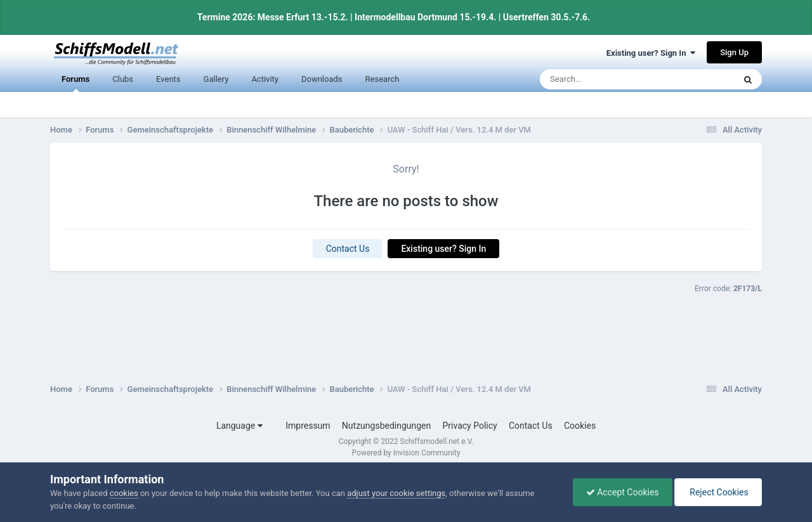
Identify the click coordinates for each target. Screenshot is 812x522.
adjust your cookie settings (396, 493)
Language (239, 426)
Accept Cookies (623, 492)
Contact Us (348, 249)
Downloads (322, 79)
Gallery (216, 79)
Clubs (123, 79)
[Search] (607, 79)
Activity (265, 79)
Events (168, 79)
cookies (124, 493)
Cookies (580, 426)
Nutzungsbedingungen (386, 426)
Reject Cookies (718, 492)
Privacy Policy (470, 426)
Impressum (308, 426)
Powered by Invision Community (406, 453)
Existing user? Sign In (651, 53)
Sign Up (734, 52)
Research (383, 79)
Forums (75, 83)
